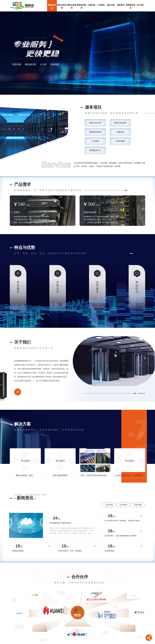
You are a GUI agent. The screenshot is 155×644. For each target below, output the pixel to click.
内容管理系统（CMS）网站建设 (70, 551)
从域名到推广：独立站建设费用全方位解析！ (121, 536)
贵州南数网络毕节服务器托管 (60, 523)
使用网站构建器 (18, 551)
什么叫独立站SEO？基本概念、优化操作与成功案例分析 (123, 521)
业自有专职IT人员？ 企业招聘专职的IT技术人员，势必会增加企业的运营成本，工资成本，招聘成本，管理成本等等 (130, 475)
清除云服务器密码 (60, 475)
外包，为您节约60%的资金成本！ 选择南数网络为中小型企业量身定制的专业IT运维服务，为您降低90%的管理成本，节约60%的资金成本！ (95, 475)
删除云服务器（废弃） (25, 475)
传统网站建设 (109, 551)
